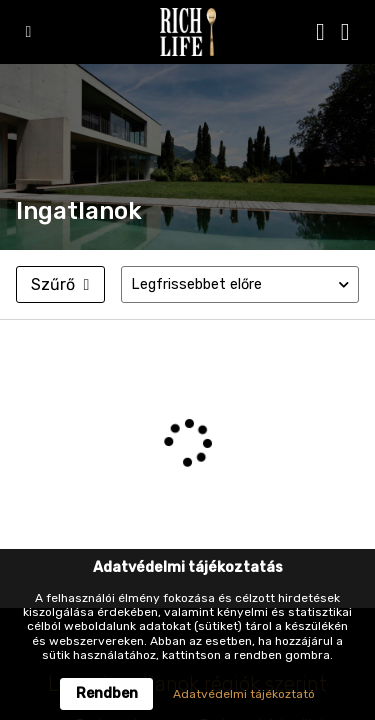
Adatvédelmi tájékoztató (244, 694)
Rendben (107, 693)
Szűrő (60, 284)
